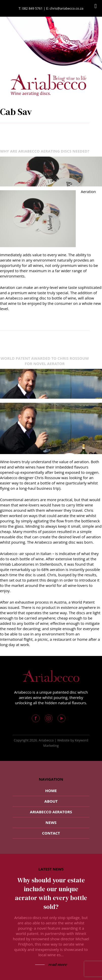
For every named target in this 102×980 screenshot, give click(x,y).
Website (63, 740)
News (51, 822)
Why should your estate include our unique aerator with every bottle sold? (51, 893)
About (51, 801)
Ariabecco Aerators (51, 812)
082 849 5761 (32, 8)
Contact (51, 833)
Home (51, 791)
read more (57, 964)
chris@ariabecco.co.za (67, 8)
